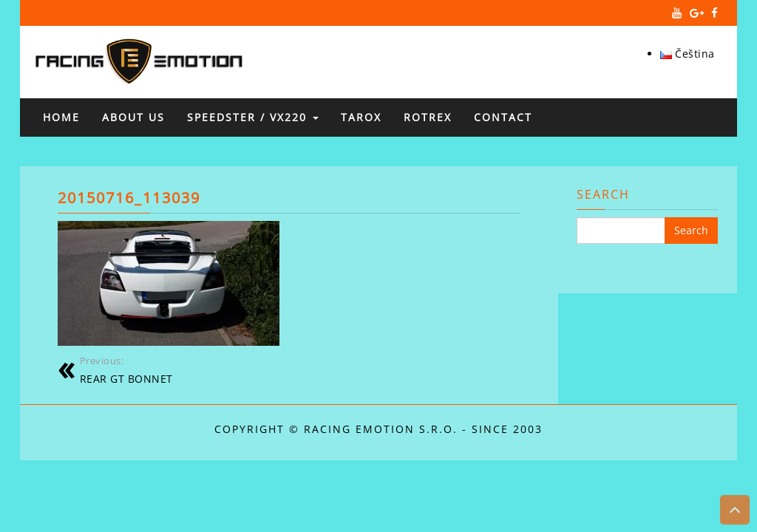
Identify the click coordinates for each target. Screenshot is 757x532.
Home (61, 117)
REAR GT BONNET (179, 370)
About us (133, 117)
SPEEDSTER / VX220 (253, 117)
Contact (503, 117)
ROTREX (428, 117)
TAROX (361, 117)
